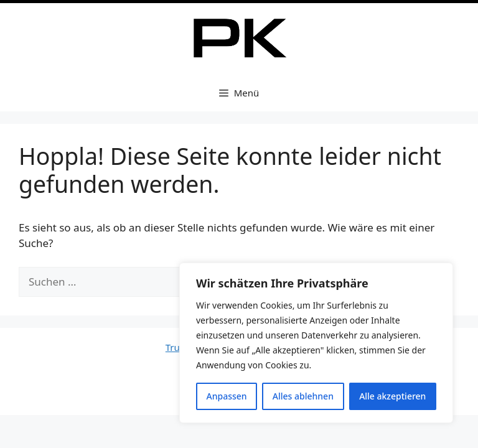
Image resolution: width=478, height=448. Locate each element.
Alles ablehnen (303, 396)
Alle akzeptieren (392, 396)
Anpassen (227, 396)
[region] (316, 343)
